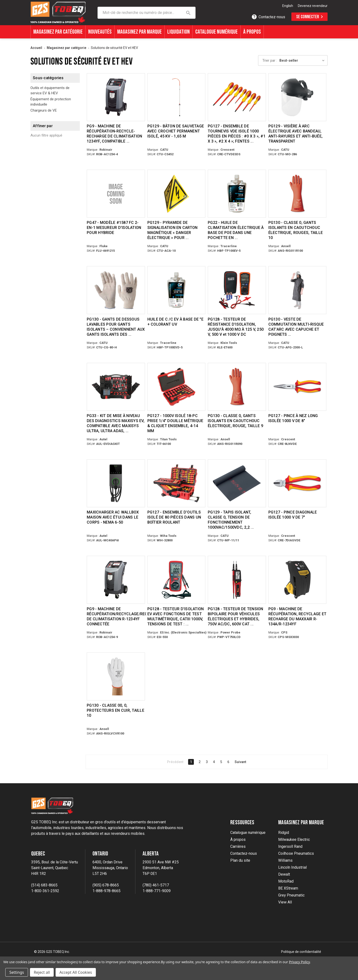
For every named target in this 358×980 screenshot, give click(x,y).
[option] (288, 6)
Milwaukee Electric (294, 839)
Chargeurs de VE (44, 110)
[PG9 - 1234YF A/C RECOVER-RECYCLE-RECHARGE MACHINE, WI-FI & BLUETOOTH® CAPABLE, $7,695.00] (116, 97)
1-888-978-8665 (107, 890)
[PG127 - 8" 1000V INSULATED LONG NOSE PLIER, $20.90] (297, 387)
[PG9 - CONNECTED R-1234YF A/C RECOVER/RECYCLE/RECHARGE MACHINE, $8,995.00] (116, 580)
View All (285, 902)
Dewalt (284, 874)
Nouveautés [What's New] (100, 32)
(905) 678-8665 (106, 885)
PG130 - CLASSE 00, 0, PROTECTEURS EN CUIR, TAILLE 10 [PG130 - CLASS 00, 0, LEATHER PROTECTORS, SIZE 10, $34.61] (115, 710)
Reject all (42, 972)
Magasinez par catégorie (58, 32)
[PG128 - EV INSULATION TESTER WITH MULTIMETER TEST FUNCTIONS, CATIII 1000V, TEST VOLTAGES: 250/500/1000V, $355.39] (176, 580)
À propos (238, 839)
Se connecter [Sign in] (310, 17)
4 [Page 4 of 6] (214, 761)
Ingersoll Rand (290, 846)
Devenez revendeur (313, 6)
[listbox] (303, 60)
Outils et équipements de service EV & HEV (50, 91)
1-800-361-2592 (45, 890)
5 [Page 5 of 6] (221, 761)
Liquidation (179, 32)
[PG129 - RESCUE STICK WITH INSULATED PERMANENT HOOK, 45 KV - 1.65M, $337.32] (176, 97)
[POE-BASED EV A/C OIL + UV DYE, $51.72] (176, 290)
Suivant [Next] (240, 761)
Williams (285, 860)
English (288, 6)
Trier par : (270, 60)
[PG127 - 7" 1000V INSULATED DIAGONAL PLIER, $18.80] (297, 483)
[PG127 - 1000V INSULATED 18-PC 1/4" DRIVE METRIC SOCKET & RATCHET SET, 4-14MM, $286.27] (176, 387)
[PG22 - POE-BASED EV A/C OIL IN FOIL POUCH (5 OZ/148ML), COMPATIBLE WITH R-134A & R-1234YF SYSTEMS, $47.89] (237, 194)
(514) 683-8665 (44, 885)
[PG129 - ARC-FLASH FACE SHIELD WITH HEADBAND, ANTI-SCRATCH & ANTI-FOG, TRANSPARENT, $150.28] (297, 97)
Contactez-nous (244, 853)
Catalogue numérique (248, 832)
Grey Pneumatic (291, 895)
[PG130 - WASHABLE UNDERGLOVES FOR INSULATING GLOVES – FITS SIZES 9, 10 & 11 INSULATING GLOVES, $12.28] (116, 290)
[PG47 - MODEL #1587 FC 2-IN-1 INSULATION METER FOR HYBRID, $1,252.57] (116, 194)
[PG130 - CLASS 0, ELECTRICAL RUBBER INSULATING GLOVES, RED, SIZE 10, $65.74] (297, 194)
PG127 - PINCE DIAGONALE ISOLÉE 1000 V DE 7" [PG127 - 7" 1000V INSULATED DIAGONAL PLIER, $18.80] (293, 514)
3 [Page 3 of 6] (207, 761)
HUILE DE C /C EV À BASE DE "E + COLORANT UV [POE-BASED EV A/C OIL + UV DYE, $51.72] (175, 322)
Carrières (238, 846)
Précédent (175, 761)
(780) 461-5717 (156, 885)
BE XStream (288, 888)
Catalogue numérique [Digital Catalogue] (217, 32)
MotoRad (286, 881)
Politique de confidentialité (301, 951)
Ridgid (284, 832)
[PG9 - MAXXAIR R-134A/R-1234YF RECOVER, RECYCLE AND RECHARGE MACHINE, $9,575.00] (297, 580)
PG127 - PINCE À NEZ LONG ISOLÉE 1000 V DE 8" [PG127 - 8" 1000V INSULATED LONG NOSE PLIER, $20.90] (293, 418)
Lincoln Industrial (292, 867)
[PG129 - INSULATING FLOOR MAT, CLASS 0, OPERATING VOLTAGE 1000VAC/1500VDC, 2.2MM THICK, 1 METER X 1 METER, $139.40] (237, 483)
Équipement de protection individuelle (51, 102)
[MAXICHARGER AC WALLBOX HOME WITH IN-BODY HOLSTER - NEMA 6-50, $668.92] (116, 483)
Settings (17, 972)
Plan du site (240, 860)
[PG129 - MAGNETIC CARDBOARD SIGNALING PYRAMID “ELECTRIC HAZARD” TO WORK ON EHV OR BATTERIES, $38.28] (176, 194)
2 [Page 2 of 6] (200, 761)
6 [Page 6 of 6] (228, 761)
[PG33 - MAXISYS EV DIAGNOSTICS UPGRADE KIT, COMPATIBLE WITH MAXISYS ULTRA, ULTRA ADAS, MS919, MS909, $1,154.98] (116, 387)
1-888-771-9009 (157, 890)
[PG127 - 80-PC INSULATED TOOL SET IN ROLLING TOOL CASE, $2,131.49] (176, 483)
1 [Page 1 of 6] (191, 761)
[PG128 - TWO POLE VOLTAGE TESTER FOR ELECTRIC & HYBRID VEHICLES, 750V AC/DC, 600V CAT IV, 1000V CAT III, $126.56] (237, 580)
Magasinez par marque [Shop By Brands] (139, 32)
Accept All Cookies (76, 972)
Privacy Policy (299, 962)
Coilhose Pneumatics (296, 853)
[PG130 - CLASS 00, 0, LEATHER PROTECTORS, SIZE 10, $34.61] (116, 676)
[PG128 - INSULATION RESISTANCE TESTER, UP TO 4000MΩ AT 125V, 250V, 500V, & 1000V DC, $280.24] (237, 290)
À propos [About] (252, 32)
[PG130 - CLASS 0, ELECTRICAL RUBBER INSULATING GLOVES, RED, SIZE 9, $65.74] (237, 387)
